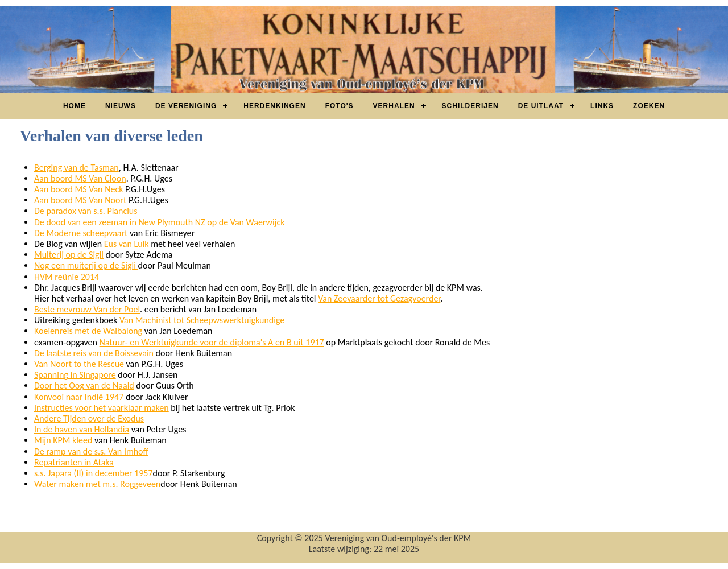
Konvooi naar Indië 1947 (79, 397)
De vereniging (186, 106)
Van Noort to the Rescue (80, 364)
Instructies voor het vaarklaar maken (102, 408)
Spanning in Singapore (75, 375)
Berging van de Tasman (76, 168)
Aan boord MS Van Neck (78, 189)
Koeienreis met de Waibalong (88, 331)
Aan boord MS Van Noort (80, 200)
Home (75, 106)
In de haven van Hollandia (82, 429)
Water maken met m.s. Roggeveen (97, 484)
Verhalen (394, 106)
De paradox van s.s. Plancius (86, 211)
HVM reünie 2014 (67, 277)
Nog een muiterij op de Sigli (86, 265)
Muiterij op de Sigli (69, 255)
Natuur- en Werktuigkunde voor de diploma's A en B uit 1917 (212, 342)
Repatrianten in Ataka (74, 462)
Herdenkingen (274, 106)
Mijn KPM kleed (63, 440)
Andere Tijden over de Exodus (89, 418)
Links (602, 106)
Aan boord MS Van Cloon (80, 178)
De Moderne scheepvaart (81, 233)
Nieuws (121, 106)
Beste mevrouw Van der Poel (87, 309)
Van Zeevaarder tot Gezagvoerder (379, 298)
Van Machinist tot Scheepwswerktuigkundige (202, 320)
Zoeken (649, 106)
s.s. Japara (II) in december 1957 (94, 473)
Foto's (340, 106)
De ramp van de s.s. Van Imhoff (91, 452)
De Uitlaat (541, 106)
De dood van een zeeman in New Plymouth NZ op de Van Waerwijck (160, 222)
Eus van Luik (127, 244)
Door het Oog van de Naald (84, 385)
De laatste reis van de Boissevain (94, 353)
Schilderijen (470, 106)
